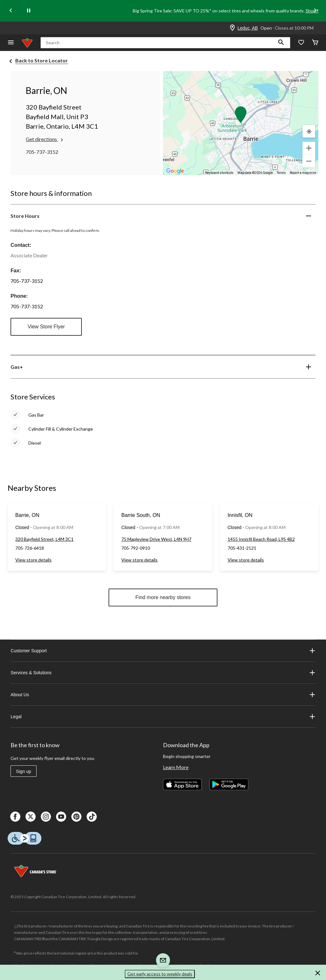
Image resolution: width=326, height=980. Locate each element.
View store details (33, 560)
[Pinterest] (76, 817)
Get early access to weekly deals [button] (160, 974)
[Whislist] (301, 43)
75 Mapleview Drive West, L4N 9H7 (156, 539)
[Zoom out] (309, 161)
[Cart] (315, 43)
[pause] (29, 11)
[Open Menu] (11, 43)
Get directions (45, 139)
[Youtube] (61, 817)
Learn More (176, 767)
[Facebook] (15, 817)
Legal (163, 717)
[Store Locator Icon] (232, 28)
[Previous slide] (11, 11)
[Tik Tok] (92, 817)
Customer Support (163, 651)
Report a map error (303, 173)
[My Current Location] (309, 131)
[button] (281, 43)
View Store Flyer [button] (46, 327)
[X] (31, 817)
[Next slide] (315, 11)
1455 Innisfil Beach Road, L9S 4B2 (261, 539)
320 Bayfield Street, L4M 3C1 (44, 539)
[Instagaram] (46, 817)
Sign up (23, 771)
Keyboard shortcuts (220, 173)
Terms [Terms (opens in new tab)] (281, 173)
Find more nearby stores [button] (163, 597)
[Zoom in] (309, 148)
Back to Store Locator (42, 60)
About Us (163, 695)
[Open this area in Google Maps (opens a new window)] (175, 171)
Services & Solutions (163, 673)
